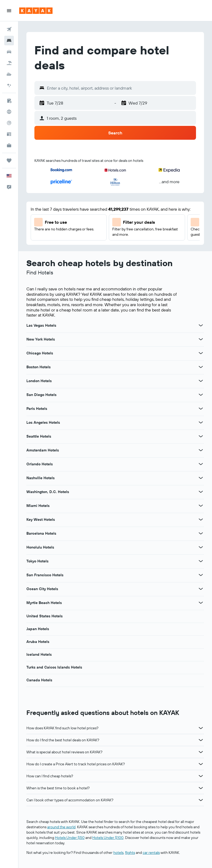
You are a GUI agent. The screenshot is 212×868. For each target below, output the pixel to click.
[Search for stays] (9, 41)
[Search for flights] (9, 29)
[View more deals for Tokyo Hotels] (201, 561)
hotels (118, 853)
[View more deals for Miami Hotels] (201, 506)
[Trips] (9, 161)
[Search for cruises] (9, 74)
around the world (61, 827)
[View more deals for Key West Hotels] (201, 519)
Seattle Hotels (39, 436)
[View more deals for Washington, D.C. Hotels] (201, 492)
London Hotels (39, 381)
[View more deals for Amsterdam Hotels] (201, 450)
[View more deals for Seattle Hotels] (201, 436)
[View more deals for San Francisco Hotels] (201, 575)
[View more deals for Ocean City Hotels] (201, 589)
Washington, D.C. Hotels (48, 492)
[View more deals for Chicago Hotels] (201, 353)
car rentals (151, 853)
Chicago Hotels (40, 353)
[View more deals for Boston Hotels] (201, 367)
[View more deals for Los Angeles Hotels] (201, 422)
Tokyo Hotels (37, 561)
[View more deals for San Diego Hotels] (201, 395)
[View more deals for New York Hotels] (201, 339)
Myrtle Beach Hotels (44, 603)
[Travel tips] (9, 134)
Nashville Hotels (41, 478)
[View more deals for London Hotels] (201, 381)
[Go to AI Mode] (9, 85)
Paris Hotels (37, 409)
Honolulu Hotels (40, 547)
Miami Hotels (38, 506)
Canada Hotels (39, 680)
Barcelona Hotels (41, 533)
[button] (9, 11)
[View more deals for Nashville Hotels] (201, 478)
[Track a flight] (9, 123)
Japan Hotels (38, 629)
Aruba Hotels (38, 642)
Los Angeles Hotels (43, 422)
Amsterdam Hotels (43, 450)
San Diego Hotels (41, 395)
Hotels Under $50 (70, 838)
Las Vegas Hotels (41, 325)
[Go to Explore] (9, 112)
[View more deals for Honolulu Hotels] (201, 547)
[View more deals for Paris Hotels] (201, 409)
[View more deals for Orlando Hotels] (201, 464)
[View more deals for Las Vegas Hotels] (201, 325)
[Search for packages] (9, 63)
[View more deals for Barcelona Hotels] (201, 533)
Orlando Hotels (40, 464)
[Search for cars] (9, 52)
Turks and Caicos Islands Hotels (54, 667)
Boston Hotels (39, 367)
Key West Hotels (41, 519)
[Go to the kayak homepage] (36, 11)
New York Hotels (41, 339)
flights (130, 853)
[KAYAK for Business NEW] (9, 145)
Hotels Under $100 (108, 838)
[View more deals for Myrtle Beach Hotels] (201, 603)
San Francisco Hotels (45, 575)
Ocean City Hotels (42, 589)
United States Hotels (45, 616)
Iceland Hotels (39, 654)
